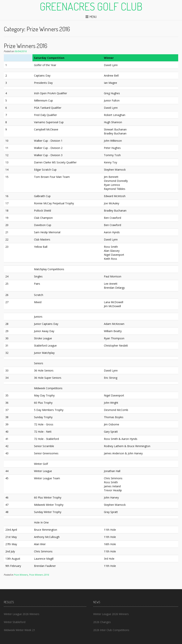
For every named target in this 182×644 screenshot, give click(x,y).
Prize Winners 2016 (25, 46)
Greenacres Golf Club (91, 6)
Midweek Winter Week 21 (19, 630)
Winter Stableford (15, 622)
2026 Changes (102, 622)
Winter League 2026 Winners (22, 614)
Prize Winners (21, 575)
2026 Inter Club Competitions (111, 630)
